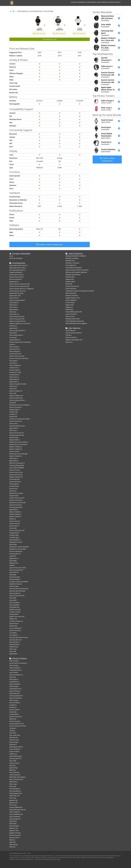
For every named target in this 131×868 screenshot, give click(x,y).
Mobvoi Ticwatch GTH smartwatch (20, 342)
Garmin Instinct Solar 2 (17, 277)
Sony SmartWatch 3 (16, 628)
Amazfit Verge (14, 437)
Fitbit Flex (12, 847)
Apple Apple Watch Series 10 (18, 265)
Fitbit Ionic (13, 519)
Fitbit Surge (13, 649)
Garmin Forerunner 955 (17, 319)
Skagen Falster (14, 496)
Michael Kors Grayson (16, 493)
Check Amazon (39, 33)
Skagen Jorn (69, 307)
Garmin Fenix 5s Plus (16, 475)
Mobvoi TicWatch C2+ (16, 391)
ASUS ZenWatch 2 (15, 579)
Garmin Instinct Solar (16, 398)
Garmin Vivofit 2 (15, 838)
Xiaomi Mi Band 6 (15, 668)
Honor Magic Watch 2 (16, 335)
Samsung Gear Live (15, 640)
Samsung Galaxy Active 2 (17, 426)
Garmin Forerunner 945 (17, 356)
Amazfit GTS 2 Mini (15, 372)
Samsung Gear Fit (15, 819)
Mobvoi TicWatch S (15, 517)
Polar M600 (13, 561)
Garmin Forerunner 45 (17, 433)
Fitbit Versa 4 (14, 305)
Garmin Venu (14, 423)
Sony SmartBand (15, 817)
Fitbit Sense (13, 389)
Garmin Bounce (70, 330)
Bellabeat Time (70, 261)
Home (11, 256)
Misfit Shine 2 (14, 782)
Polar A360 (13, 761)
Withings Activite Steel (73, 319)
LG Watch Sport (14, 537)
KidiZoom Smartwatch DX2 (74, 340)
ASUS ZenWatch (14, 605)
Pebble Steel (13, 626)
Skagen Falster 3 (15, 410)
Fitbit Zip (12, 840)
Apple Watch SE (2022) (16, 293)
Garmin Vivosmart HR (16, 779)
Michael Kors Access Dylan (18, 549)
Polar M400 (13, 600)
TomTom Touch (14, 740)
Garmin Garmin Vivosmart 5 (18, 663)
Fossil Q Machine (71, 289)
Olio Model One (14, 607)
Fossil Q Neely (70, 302)
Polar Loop (13, 798)
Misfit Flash (13, 824)
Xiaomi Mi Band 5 (15, 684)
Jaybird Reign (14, 768)
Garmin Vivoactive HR (16, 570)
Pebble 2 (12, 565)
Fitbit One (12, 842)
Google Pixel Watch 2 (16, 272)
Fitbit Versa (13, 491)
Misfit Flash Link (14, 796)
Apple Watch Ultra (15, 296)
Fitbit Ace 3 (69, 342)
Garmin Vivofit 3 (15, 763)
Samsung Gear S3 (15, 554)
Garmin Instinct (14, 451)
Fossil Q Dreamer (15, 775)
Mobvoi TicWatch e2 (16, 449)
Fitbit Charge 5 (14, 665)
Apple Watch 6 (14, 382)
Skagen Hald (70, 305)
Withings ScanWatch (72, 258)
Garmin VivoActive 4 (16, 421)
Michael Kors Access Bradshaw (19, 547)
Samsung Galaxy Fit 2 (16, 675)
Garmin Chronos (15, 470)
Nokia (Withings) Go (16, 756)
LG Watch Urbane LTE (16, 621)
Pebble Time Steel (15, 610)
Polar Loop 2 (13, 784)
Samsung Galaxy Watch (17, 465)
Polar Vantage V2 (15, 351)
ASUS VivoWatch (15, 603)
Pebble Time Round (16, 584)
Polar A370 (13, 733)
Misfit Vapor (13, 544)
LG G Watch (13, 633)
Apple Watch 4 (14, 461)
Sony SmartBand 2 (15, 791)
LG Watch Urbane (15, 612)
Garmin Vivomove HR (72, 286)
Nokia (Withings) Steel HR (74, 312)
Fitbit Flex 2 (13, 745)
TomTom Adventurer (16, 551)
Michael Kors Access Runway (18, 454)
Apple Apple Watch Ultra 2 (18, 268)
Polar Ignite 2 (14, 361)
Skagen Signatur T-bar (73, 298)
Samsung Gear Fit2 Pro (17, 724)
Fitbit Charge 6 (14, 661)
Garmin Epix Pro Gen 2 (17, 275)
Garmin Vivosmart (15, 835)
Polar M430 (13, 528)
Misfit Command (71, 293)
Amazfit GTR (13, 417)
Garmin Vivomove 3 (16, 407)
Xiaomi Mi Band (14, 751)
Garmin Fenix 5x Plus (16, 472)
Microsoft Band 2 (15, 789)
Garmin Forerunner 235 (17, 498)
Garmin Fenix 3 (14, 623)
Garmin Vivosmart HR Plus (18, 726)
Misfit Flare (13, 719)
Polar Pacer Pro (14, 314)
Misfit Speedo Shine (16, 793)
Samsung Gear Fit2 (15, 758)
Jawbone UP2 (14, 803)
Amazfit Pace (14, 489)
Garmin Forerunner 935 (17, 530)
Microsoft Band (14, 826)
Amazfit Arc (13, 707)
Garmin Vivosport (15, 721)
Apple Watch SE (14, 379)
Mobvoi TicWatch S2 (16, 447)
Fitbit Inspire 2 (14, 679)
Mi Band (12, 731)
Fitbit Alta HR (14, 738)
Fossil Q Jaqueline (71, 300)
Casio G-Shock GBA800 (17, 468)
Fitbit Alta (12, 765)
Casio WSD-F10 (14, 572)
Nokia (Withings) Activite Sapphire (76, 323)
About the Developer (16, 258)
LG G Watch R (14, 635)
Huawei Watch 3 (15, 375)
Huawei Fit (13, 556)
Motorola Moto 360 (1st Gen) (18, 637)
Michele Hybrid (70, 282)
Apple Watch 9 (14, 282)
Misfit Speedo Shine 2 (16, 747)
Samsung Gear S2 (15, 593)
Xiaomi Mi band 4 (15, 691)
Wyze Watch (13, 333)
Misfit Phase (69, 309)
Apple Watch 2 (14, 558)
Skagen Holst (70, 279)
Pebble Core (13, 754)
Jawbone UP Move (15, 833)
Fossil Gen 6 (13, 326)
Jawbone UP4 (14, 800)
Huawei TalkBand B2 (16, 807)
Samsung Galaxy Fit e (16, 696)
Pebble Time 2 (14, 563)
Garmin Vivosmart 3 (16, 717)
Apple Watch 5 (14, 428)
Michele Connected (72, 295)
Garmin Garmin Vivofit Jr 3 (74, 333)
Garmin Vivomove (71, 314)
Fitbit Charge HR (15, 812)
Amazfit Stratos (14, 486)
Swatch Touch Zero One (17, 617)
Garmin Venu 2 (14, 377)
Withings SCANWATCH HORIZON (76, 256)
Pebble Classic (14, 647)
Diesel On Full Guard (16, 500)
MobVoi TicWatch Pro (16, 477)
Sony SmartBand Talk (16, 814)
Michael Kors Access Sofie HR (19, 442)
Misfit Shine (13, 821)
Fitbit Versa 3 (14, 386)
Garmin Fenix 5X (15, 521)
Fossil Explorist (14, 484)
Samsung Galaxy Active (17, 435)
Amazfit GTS (13, 414)
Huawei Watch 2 (15, 533)
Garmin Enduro (14, 347)
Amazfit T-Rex (14, 412)
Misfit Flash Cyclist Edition (18, 777)
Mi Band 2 (13, 728)
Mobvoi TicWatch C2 (16, 456)
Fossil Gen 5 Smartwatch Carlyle (20, 419)
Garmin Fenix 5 (14, 526)
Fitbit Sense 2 (14, 307)
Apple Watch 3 (14, 510)
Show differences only (50, 39)
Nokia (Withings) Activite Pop (75, 321)
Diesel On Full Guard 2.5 (17, 463)
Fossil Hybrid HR (71, 265)
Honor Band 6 (14, 672)
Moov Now (13, 786)
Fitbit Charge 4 (14, 686)
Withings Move (70, 277)
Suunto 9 (12, 344)
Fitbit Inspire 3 (14, 303)
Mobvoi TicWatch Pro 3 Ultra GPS (20, 323)
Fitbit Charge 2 (14, 742)
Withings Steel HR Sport (73, 275)
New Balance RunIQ (16, 542)
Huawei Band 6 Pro (15, 670)
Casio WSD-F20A (15, 479)
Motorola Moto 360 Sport (17, 591)
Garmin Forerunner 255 (17, 317)
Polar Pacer (13, 312)
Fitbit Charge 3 (14, 700)
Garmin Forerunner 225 (17, 596)
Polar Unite (13, 393)
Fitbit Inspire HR (14, 693)
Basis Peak (13, 651)
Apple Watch (13, 654)
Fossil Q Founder (15, 577)
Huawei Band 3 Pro (15, 689)
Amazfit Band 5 (14, 682)
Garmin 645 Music (15, 482)
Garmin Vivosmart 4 (16, 698)
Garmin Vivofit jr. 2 (71, 337)
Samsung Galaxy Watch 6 (17, 270)
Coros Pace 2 (13, 363)
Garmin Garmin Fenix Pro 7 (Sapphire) (21, 289)
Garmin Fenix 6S (15, 349)
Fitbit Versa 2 (14, 430)
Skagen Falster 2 (15, 440)
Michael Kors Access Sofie (18, 503)
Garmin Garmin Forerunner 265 (19, 286)
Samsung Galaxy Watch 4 (17, 330)
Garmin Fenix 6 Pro (15, 354)
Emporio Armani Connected (18, 444)
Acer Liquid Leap (15, 735)
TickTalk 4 (69, 335)
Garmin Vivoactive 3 (16, 505)
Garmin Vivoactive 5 (16, 279)
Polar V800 (13, 598)
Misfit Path (69, 284)
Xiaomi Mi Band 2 (15, 749)
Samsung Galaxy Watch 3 (17, 400)
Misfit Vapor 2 (14, 458)
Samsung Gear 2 (15, 642)
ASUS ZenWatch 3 (15, 540)
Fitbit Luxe (13, 677)
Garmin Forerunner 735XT (18, 568)
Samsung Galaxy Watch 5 (17, 300)
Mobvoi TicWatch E (15, 514)
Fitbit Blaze (13, 575)
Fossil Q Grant (70, 316)
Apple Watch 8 (14, 310)
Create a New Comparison (50, 245)
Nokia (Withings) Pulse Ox (18, 810)
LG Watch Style (14, 535)
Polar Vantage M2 (15, 365)
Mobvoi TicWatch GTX (16, 396)
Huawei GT (13, 403)
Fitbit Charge (13, 845)
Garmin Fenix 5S (15, 523)
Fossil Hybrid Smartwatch (74, 268)
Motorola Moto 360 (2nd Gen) (19, 589)
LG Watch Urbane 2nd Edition (19, 582)
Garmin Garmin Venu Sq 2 (18, 291)
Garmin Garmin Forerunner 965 (19, 284)
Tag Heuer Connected (72, 263)
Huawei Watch (14, 614)
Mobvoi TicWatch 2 (15, 512)
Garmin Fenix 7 (14, 298)
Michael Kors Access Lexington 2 (20, 405)
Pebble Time (13, 619)
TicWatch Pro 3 (14, 368)
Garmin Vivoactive (15, 630)
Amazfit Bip (13, 712)
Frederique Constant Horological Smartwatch (80, 291)
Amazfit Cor (13, 705)
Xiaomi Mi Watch (15, 370)
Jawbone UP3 (14, 828)
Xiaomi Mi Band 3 (15, 703)
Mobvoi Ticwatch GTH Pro (18, 321)
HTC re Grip (13, 805)
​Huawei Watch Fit (15, 340)
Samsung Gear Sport (16, 507)
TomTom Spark (14, 586)
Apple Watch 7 (14, 328)
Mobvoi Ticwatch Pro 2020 (18, 384)
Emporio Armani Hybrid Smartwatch (77, 270)
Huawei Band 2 (14, 714)
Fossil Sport (13, 337)
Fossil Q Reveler (14, 772)
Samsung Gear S (15, 644)
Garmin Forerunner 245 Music (19, 358)
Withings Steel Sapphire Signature (76, 272)
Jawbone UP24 (14, 831)
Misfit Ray (12, 770)
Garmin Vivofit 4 (15, 710)
